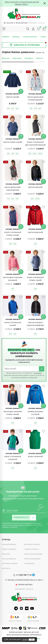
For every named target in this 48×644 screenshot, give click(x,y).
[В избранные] (21, 72)
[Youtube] (32, 608)
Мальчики (17, 58)
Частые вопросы (9, 559)
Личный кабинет (9, 544)
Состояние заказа (10, 563)
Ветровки (29, 58)
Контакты (6, 568)
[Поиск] (28, 29)
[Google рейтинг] (33, 618)
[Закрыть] (45, 3)
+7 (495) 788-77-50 (24, 575)
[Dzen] (21, 608)
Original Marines (31, 37)
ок (32, 640)
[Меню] (4, 29)
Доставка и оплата (32, 544)
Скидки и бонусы (31, 549)
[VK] (27, 608)
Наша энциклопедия (33, 554)
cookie (25, 640)
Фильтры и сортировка (25, 45)
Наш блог (6, 554)
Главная (7, 37)
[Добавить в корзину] (21, 91)
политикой (38, 373)
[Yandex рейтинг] (15, 618)
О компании (29, 563)
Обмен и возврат (9, 549)
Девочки (6, 58)
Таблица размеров (32, 559)
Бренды (17, 37)
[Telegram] (34, 575)
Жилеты (40, 58)
